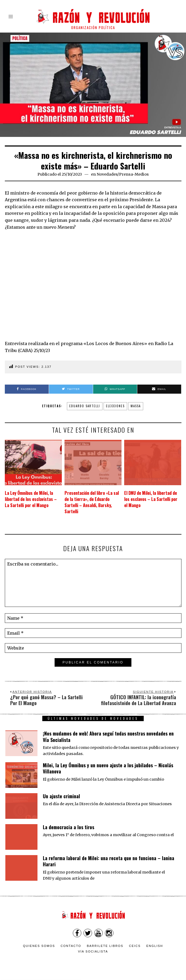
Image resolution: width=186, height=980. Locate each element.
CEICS (135, 946)
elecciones (115, 406)
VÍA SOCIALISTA (93, 951)
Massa (136, 406)
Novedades (107, 174)
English (155, 946)
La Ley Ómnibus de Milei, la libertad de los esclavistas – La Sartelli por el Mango (31, 499)
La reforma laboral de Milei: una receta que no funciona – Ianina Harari (109, 861)
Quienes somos (39, 946)
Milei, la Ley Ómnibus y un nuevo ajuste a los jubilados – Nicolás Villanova (108, 768)
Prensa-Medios (134, 174)
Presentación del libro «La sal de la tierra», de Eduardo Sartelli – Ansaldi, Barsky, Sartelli (92, 502)
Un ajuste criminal (61, 796)
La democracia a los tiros (69, 827)
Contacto (71, 946)
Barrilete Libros (105, 946)
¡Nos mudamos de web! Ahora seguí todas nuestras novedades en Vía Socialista (108, 736)
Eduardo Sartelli (85, 406)
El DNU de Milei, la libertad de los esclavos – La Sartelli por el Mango (151, 499)
